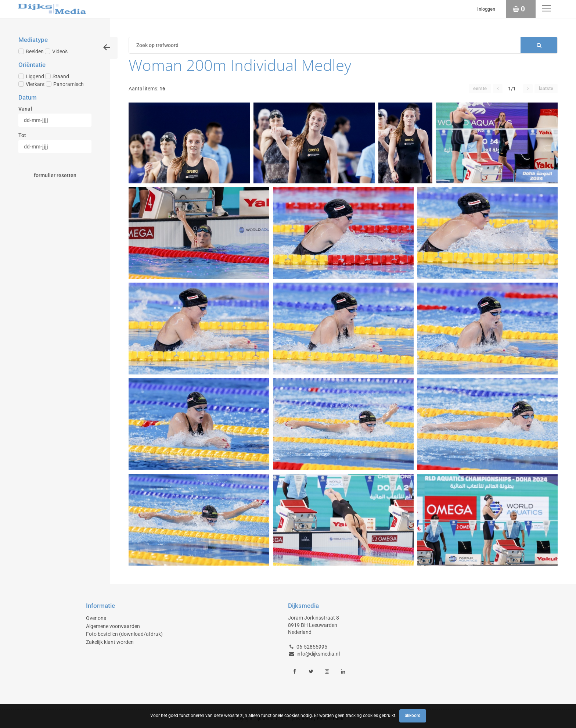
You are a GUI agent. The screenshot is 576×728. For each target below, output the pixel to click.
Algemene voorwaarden (113, 626)
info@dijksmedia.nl (318, 654)
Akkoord (413, 716)
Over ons (96, 618)
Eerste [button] (480, 88)
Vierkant (32, 84)
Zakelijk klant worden (110, 642)
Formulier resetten (55, 175)
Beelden (31, 51)
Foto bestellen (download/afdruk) (124, 634)
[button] (498, 89)
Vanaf (25, 109)
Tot (22, 135)
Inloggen (486, 9)
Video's (56, 51)
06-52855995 (312, 647)
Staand (57, 76)
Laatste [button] (546, 88)
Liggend (31, 76)
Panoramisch (65, 84)
